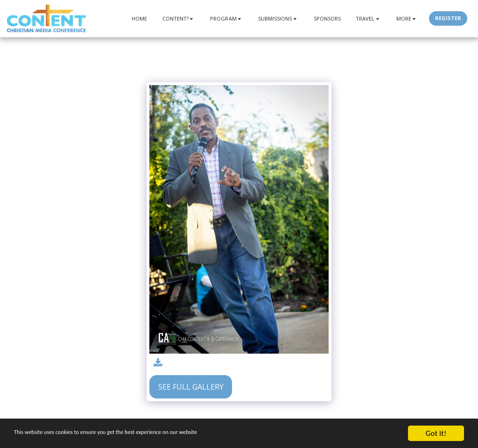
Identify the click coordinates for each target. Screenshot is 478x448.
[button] (179, 18)
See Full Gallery (191, 387)
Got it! (436, 433)
